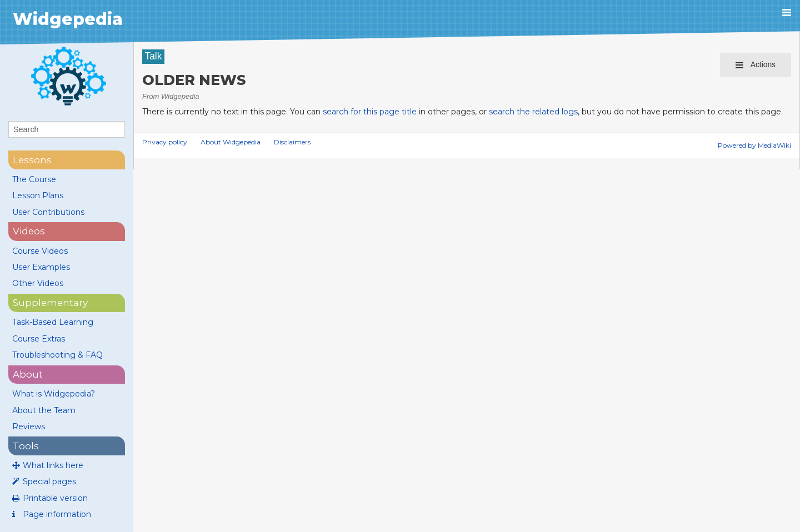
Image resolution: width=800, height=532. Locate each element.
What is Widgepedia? (54, 394)
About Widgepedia (231, 142)
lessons (32, 160)
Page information (57, 514)
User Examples (41, 267)
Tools (26, 446)
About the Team (44, 410)
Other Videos (38, 283)
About (28, 374)
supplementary (50, 303)
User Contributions (48, 212)
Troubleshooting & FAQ (57, 355)
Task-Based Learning (53, 322)
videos (29, 231)
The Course (34, 179)
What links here (53, 465)
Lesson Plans (38, 195)
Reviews (29, 426)
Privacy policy (165, 142)
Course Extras (39, 339)
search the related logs (533, 112)
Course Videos (40, 251)
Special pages (49, 481)
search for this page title (370, 112)
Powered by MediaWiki (754, 145)
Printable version (55, 498)
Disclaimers (292, 142)
